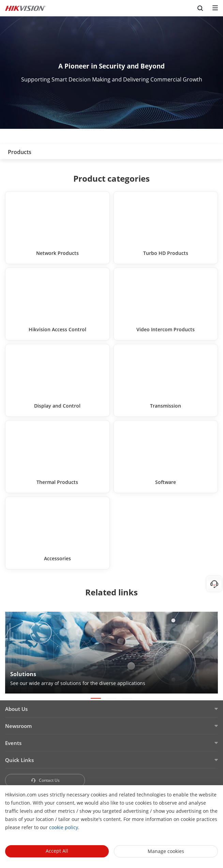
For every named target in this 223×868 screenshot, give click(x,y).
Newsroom (18, 726)
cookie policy (64, 827)
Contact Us (45, 780)
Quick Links (19, 760)
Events (13, 743)
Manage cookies (166, 851)
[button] (96, 698)
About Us (16, 709)
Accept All (57, 851)
